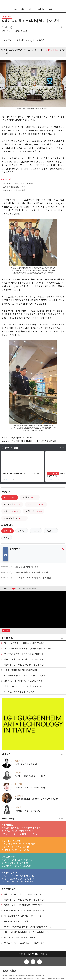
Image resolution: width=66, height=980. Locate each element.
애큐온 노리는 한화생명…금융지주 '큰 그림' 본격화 (18, 879)
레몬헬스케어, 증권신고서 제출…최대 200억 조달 (24, 659)
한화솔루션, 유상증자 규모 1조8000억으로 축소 (23, 894)
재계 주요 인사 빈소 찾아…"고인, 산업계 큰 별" (24, 40)
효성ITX (11, 511)
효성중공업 (36, 504)
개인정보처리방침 (33, 954)
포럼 (51, 9)
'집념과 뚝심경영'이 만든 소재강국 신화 (31, 572)
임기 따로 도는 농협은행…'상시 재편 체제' (21, 938)
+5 (63, 549)
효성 (10, 497)
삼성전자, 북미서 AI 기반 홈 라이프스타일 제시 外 (24, 681)
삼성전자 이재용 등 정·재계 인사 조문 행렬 (33, 578)
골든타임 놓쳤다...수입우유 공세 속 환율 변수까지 (18, 866)
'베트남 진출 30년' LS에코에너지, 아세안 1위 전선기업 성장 (28, 649)
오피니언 (41, 9)
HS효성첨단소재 (15, 518)
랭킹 (23, 9)
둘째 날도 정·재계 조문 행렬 (14, 191)
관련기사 (5, 179)
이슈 (31, 9)
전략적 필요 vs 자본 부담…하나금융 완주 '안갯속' (18, 831)
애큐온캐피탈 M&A (9, 873)
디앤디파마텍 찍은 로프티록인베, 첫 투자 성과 (17, 847)
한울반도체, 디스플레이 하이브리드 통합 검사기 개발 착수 (27, 932)
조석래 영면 (7, 17)
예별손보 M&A (8, 825)
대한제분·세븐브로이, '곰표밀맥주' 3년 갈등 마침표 (24, 665)
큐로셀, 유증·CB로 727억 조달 (16, 921)
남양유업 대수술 (8, 857)
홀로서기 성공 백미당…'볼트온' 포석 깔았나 (16, 863)
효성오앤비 (12, 504)
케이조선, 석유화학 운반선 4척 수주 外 (19, 692)
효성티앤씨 (34, 511)
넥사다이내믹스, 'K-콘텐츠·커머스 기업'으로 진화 (24, 911)
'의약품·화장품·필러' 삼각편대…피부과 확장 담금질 (19, 844)
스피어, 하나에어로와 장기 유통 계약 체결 (20, 670)
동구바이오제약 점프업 (11, 841)
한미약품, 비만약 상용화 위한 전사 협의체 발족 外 (24, 654)
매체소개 (22, 954)
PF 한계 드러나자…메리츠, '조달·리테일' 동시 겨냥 (18, 876)
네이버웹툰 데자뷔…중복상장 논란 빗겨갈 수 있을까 (25, 676)
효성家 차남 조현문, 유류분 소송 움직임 (18, 184)
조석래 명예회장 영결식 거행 (14, 187)
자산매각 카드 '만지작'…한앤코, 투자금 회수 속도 (18, 860)
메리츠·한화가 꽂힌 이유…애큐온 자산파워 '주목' (18, 882)
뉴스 (15, 9)
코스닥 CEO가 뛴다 (53, 473)
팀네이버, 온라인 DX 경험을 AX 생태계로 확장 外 (23, 686)
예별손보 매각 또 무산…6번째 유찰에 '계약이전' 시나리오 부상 (22, 828)
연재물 (5, 555)
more (10, 179)
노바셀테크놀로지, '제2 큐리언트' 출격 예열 (16, 850)
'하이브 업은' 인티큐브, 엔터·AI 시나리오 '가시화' (21, 473)
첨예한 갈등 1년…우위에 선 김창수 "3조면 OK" (23, 905)
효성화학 (30, 497)
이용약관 (44, 954)
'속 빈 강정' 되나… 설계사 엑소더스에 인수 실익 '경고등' (20, 834)
